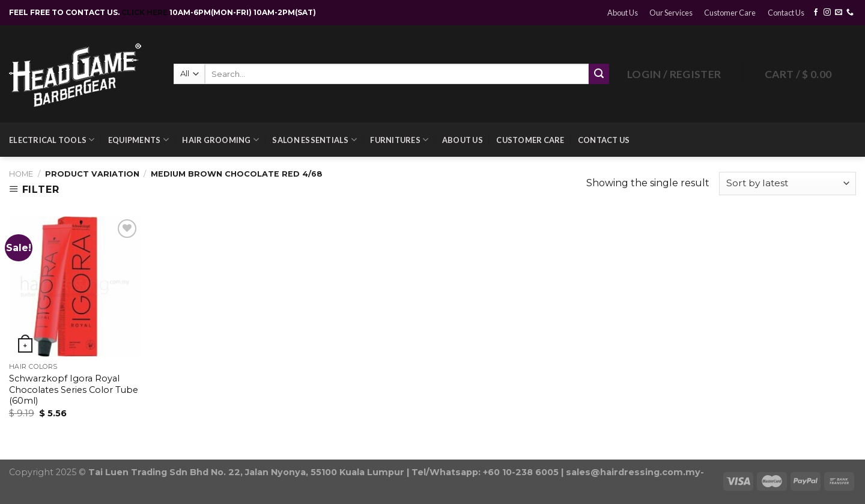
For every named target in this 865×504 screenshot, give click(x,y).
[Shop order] (788, 184)
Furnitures (399, 140)
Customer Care (730, 13)
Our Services (671, 13)
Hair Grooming (220, 140)
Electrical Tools (52, 140)
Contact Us (786, 13)
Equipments (138, 140)
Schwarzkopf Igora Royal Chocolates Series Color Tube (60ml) (74, 390)
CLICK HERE (145, 12)
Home (21, 174)
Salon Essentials (314, 140)
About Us (623, 13)
